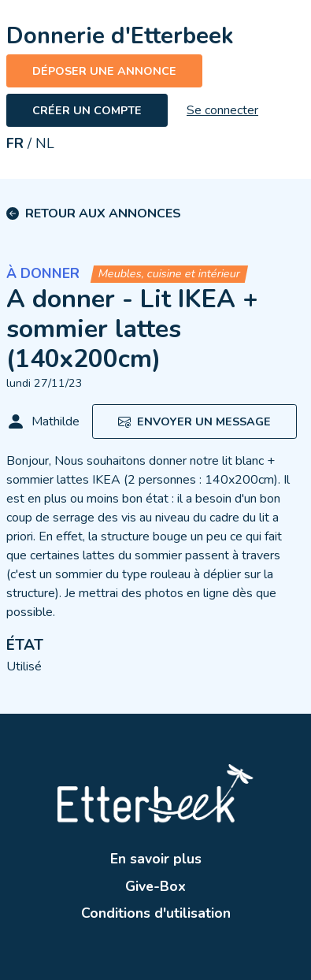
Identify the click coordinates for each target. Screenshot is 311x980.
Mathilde (43, 421)
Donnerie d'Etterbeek (120, 37)
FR (15, 143)
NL (45, 143)
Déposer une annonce (104, 71)
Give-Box (155, 886)
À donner (43, 273)
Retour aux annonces (103, 213)
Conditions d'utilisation (156, 913)
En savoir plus (156, 859)
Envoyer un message (194, 421)
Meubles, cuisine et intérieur (169, 273)
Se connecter (222, 110)
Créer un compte (87, 110)
